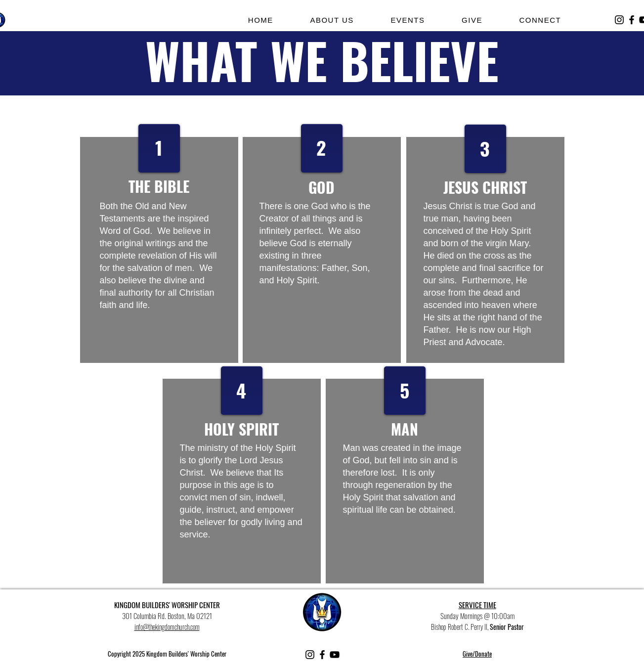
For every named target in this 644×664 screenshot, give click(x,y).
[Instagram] (619, 20)
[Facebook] (632, 20)
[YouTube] (335, 655)
